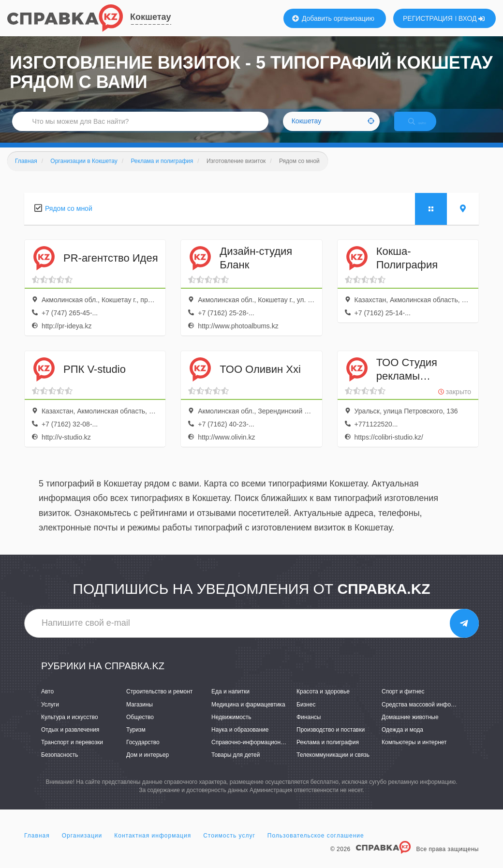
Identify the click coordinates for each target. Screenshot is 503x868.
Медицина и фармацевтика (248, 715)
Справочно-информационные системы (264, 752)
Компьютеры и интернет (414, 752)
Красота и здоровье (323, 702)
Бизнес (306, 715)
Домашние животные (410, 727)
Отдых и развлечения (70, 740)
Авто (47, 702)
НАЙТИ (426, 128)
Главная (37, 846)
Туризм (136, 740)
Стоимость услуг (229, 846)
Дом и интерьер (148, 765)
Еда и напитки (230, 702)
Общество (140, 727)
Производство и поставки (331, 740)
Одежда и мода (402, 740)
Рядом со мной (69, 219)
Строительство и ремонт (159, 702)
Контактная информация (153, 846)
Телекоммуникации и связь (333, 765)
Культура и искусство (70, 727)
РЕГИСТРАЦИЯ (428, 18)
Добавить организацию (333, 18)
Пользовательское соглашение (316, 846)
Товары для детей (236, 765)
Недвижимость (231, 727)
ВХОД (472, 18)
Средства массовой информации (426, 715)
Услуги (50, 715)
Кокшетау (151, 17)
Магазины (140, 715)
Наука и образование (240, 740)
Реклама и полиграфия (328, 752)
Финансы (309, 727)
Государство (143, 752)
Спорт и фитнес (403, 702)
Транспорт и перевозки (72, 752)
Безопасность (60, 765)
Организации (82, 846)
